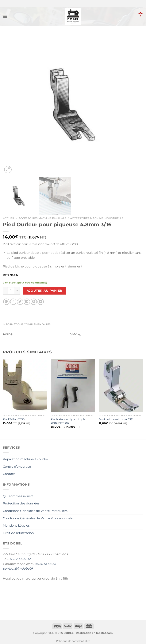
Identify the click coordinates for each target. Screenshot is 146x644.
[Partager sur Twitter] (20, 302)
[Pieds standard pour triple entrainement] (73, 386)
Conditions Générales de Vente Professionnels (38, 518)
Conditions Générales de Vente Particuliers (35, 511)
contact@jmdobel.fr (18, 569)
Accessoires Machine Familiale (42, 218)
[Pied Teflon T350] (25, 386)
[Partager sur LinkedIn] (41, 302)
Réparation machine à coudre (25, 459)
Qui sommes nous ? (18, 496)
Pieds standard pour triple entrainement (68, 421)
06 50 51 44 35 (45, 564)
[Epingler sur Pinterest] (34, 302)
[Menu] (5, 16)
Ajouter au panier (44, 291)
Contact (9, 474)
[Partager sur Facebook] (13, 302)
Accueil (9, 218)
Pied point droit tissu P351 (116, 419)
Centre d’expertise (17, 467)
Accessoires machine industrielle (97, 218)
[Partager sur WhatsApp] (6, 302)
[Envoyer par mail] (27, 302)
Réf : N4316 (10, 275)
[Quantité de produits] (11, 291)
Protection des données (21, 503)
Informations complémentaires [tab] (27, 324)
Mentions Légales (16, 526)
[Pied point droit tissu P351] (121, 386)
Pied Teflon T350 (14, 419)
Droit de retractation (18, 533)
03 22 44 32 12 (20, 559)
